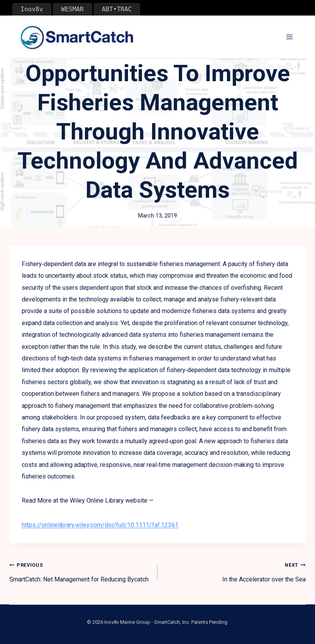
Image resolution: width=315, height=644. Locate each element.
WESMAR (73, 9)
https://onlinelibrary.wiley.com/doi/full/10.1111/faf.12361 (100, 525)
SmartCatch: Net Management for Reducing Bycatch (80, 571)
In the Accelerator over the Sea (235, 571)
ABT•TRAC (117, 9)
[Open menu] (289, 37)
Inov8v (32, 9)
